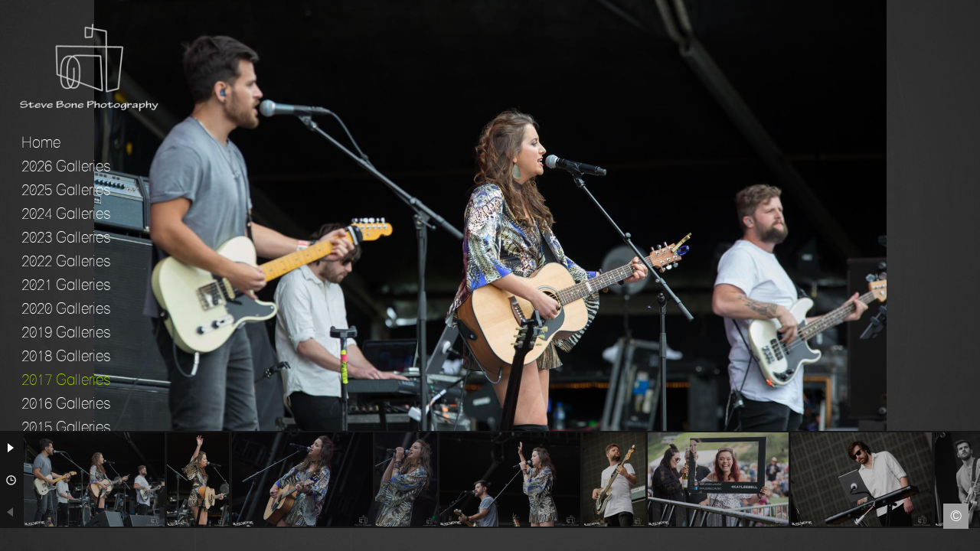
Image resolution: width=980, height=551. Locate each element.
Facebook (11, 540)
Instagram (969, 540)
